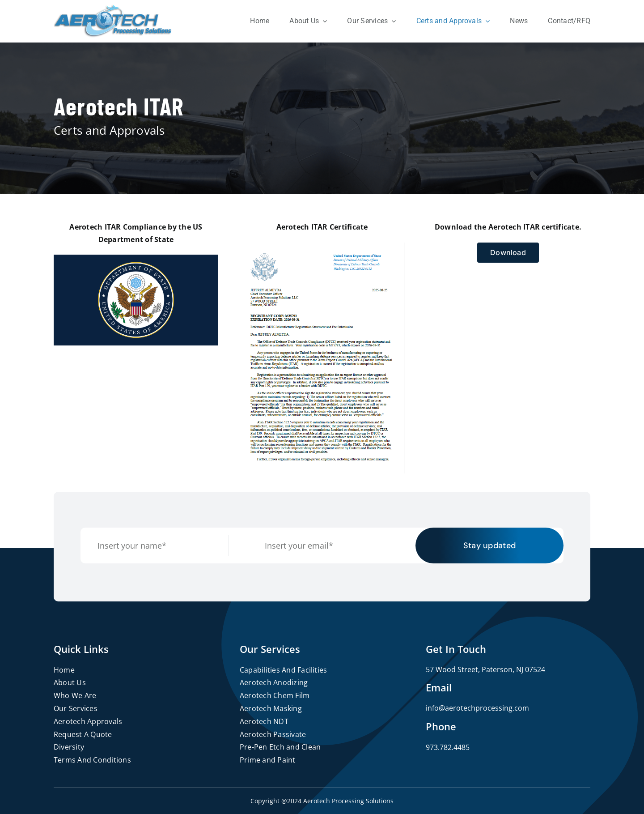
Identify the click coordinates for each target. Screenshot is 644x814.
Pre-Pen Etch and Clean (280, 747)
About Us (70, 682)
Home (64, 670)
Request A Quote (83, 734)
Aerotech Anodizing (274, 682)
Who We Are (75, 695)
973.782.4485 (448, 747)
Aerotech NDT (264, 721)
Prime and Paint (268, 760)
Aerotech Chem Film (275, 695)
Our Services (76, 708)
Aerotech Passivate (273, 734)
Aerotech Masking (271, 708)
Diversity (69, 747)
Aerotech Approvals (88, 721)
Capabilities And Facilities (283, 670)
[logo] (113, 8)
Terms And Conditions (92, 760)
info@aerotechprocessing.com (477, 708)
